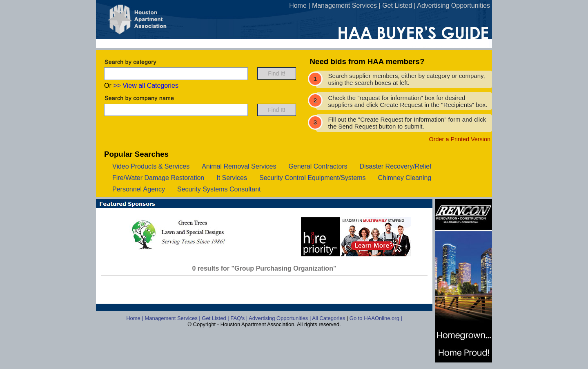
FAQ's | (239, 318)
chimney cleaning (405, 178)
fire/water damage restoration (158, 178)
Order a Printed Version (460, 139)
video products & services (151, 166)
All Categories (329, 318)
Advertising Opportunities (453, 6)
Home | (135, 318)
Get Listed (397, 6)
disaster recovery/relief (395, 166)
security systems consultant (219, 189)
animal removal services (239, 166)
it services (232, 178)
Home (298, 6)
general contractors (318, 166)
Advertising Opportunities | (280, 318)
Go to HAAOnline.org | (376, 318)
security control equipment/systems (313, 178)
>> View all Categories (146, 86)
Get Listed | (216, 318)
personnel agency (139, 189)
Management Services (344, 6)
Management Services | (173, 318)
